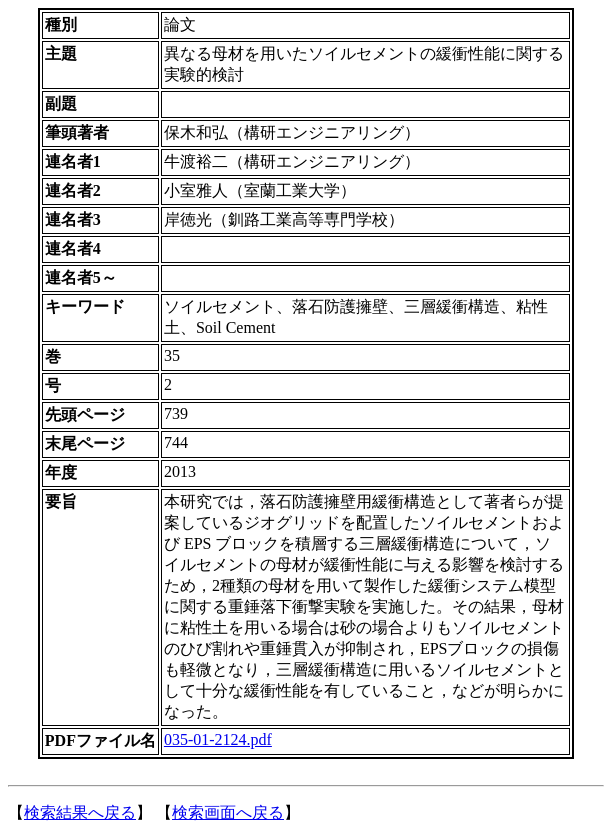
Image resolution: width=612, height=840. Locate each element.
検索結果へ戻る (80, 812)
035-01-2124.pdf (218, 739)
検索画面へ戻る (228, 812)
